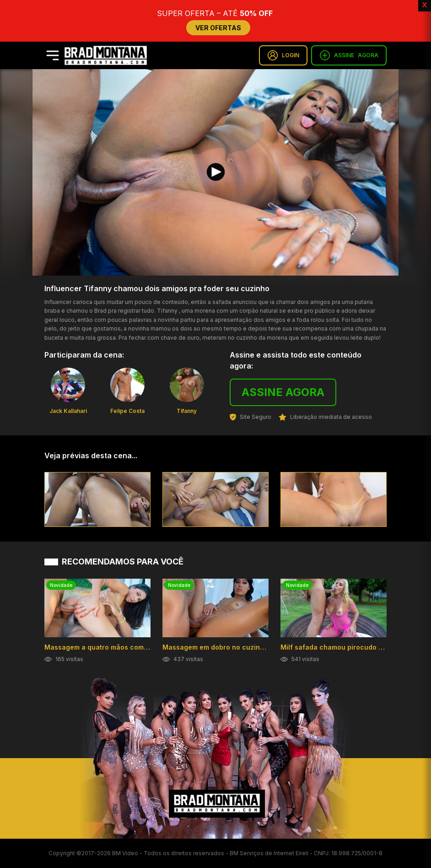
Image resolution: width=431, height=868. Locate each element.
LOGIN (283, 55)
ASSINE (349, 55)
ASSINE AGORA (283, 392)
